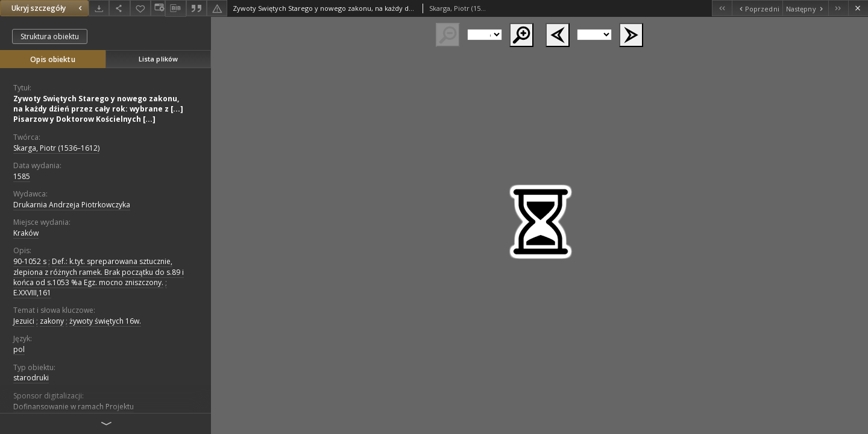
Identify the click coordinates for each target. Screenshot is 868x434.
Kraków (26, 233)
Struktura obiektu (50, 36)
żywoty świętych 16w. (105, 321)
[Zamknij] (858, 8)
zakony (52, 321)
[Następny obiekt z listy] (805, 8)
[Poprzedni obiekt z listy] (757, 8)
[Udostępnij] (119, 8)
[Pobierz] (99, 8)
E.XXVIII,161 (32, 293)
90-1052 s (30, 261)
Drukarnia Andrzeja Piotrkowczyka (72, 205)
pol (19, 349)
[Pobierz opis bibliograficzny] (175, 8)
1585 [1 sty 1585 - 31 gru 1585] (22, 176)
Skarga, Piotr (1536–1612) (56, 148)
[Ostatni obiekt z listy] (838, 8)
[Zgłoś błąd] (217, 8)
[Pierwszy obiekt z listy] (722, 8)
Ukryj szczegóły (48, 8)
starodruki (31, 378)
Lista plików (158, 59)
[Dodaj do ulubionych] (140, 8)
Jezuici (24, 321)
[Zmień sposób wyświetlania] (158, 8)
